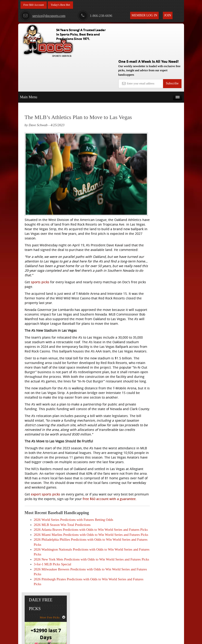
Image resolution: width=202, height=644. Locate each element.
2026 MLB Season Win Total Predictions (62, 548)
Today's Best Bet (64, 5)
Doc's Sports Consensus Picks (164, 143)
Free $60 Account (35, 5)
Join (168, 15)
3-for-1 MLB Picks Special (53, 602)
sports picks (40, 250)
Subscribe (172, 50)
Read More (167, 183)
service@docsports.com (43, 16)
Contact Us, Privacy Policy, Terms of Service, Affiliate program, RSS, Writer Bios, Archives (127, 638)
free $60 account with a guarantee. (71, 520)
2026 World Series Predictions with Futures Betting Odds (74, 543)
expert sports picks (45, 513)
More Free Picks (164, 89)
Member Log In (144, 15)
